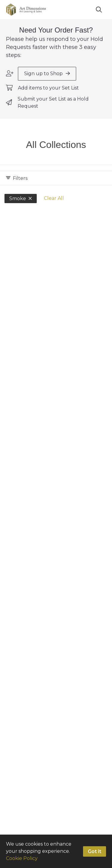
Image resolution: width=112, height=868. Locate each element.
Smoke (21, 199)
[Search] (99, 10)
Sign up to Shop (47, 74)
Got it (95, 851)
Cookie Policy (22, 858)
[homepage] (27, 10)
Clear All (54, 198)
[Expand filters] (56, 178)
